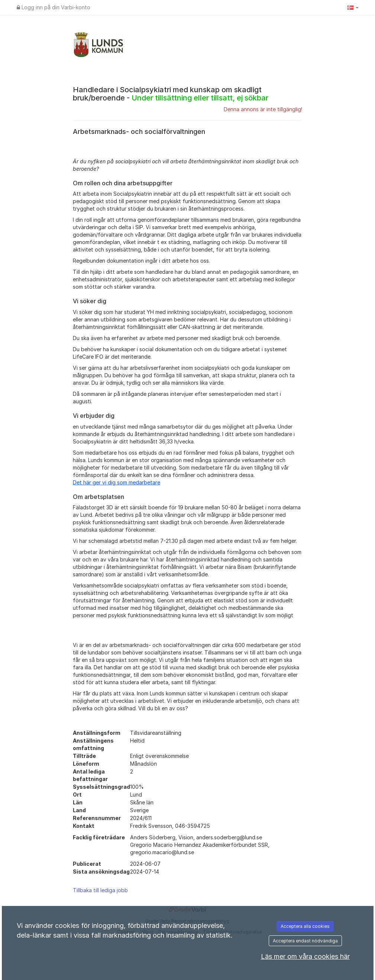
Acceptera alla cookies (305, 926)
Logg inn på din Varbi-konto (54, 7)
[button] (353, 7)
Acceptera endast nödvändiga (305, 941)
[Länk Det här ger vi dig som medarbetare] (117, 482)
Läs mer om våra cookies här (305, 956)
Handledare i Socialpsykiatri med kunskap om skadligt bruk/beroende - (171, 94)
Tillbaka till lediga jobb (100, 890)
